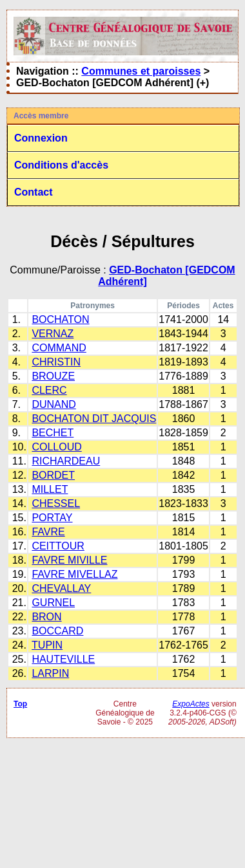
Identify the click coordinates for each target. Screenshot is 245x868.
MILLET (50, 489)
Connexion (41, 138)
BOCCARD (57, 631)
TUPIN (47, 645)
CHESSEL (56, 503)
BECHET (53, 433)
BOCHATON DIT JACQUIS (94, 419)
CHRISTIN (56, 362)
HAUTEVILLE (63, 659)
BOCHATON (60, 319)
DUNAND (54, 404)
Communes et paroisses (141, 71)
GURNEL (53, 603)
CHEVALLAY (61, 588)
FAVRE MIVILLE (69, 560)
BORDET (53, 475)
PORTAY (52, 518)
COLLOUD (56, 447)
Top (20, 704)
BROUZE (53, 376)
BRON (46, 617)
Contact (34, 192)
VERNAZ (53, 334)
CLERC (49, 390)
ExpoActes (191, 704)
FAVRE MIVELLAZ (74, 574)
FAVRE (48, 532)
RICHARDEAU (66, 461)
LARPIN (50, 673)
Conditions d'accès (61, 165)
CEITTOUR (58, 546)
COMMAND (59, 348)
